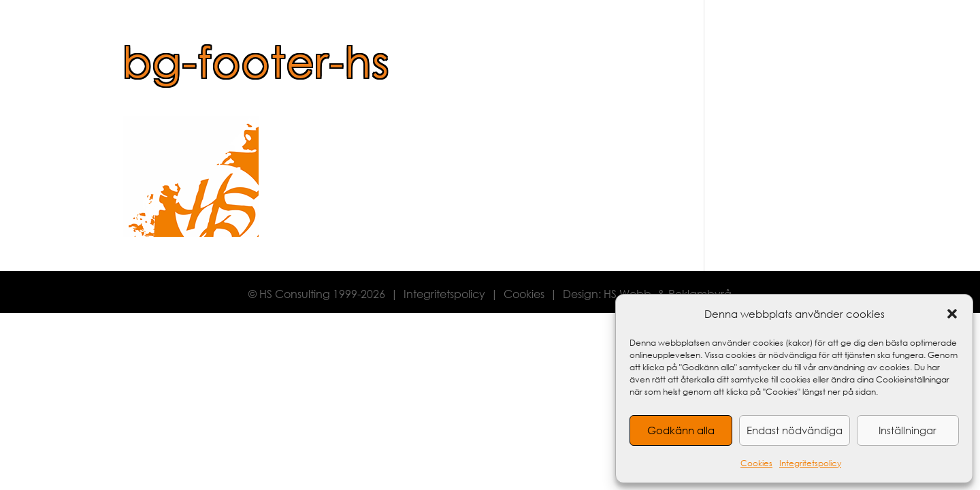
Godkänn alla (681, 430)
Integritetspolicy (810, 463)
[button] (952, 314)
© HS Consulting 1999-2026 (317, 294)
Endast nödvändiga (795, 430)
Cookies (756, 463)
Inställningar (908, 430)
